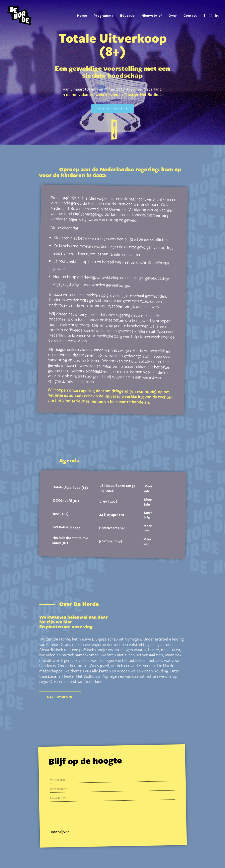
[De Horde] (19, 15)
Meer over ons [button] (60, 697)
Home (82, 15)
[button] (204, 15)
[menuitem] (82, 15)
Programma (104, 15)
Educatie (127, 15)
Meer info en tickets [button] (113, 109)
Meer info (148, 489)
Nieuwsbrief (152, 15)
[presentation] (81, 815)
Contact (190, 15)
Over (173, 15)
